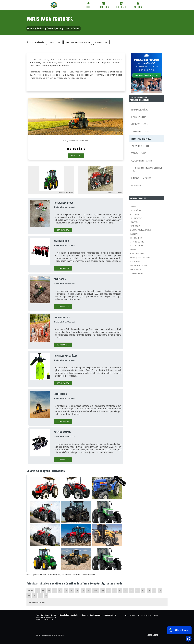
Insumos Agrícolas (136, 218)
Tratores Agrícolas (139, 117)
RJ (37, 590)
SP (55, 590)
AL (120, 590)
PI (154, 590)
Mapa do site (154, 615)
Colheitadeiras (135, 214)
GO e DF (96, 590)
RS (72, 590)
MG (43, 590)
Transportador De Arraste (138, 266)
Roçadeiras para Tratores (142, 161)
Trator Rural (136, 185)
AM (103, 590)
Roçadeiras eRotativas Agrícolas (140, 230)
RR (35, 595)
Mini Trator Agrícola (139, 124)
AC (114, 590)
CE (89, 590)
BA (83, 590)
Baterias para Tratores (141, 146)
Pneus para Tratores (101, 42)
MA (131, 590)
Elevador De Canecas (136, 246)
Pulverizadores (135, 226)
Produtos (133, 615)
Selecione (30, 590)
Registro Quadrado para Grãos (140, 258)
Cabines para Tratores (140, 131)
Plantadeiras (134, 222)
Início (127, 615)
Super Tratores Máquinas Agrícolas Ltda (78, 42)
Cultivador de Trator (54, 42)
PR (60, 590)
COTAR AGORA (76, 156)
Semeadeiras (134, 234)
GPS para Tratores (139, 153)
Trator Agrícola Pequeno (141, 178)
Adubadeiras (134, 206)
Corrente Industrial (136, 273)
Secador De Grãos (135, 262)
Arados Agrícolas (136, 210)
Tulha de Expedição (136, 269)
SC (66, 590)
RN (160, 590)
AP (126, 590)
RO (29, 595)
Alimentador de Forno (137, 242)
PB (149, 590)
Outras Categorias (138, 198)
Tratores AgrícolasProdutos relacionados (140, 99)
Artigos (146, 615)
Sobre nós (140, 615)
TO (46, 595)
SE (40, 595)
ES (49, 590)
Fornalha (133, 250)
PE (77, 590)
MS (143, 590)
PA (109, 590)
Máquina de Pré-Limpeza (137, 254)
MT (137, 590)
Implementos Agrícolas (140, 110)
